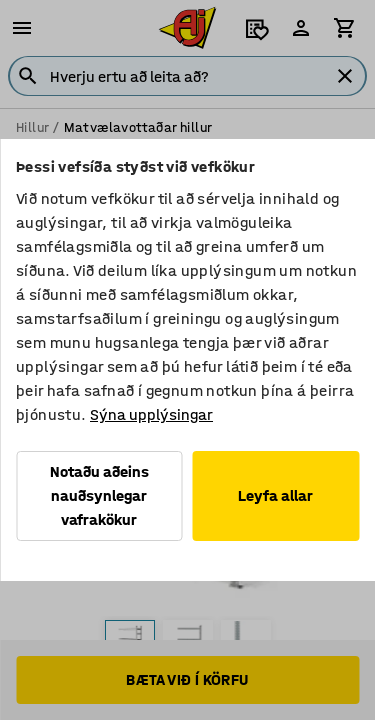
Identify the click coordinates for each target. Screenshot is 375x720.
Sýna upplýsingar (151, 414)
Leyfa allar (275, 495)
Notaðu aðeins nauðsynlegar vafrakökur (99, 495)
